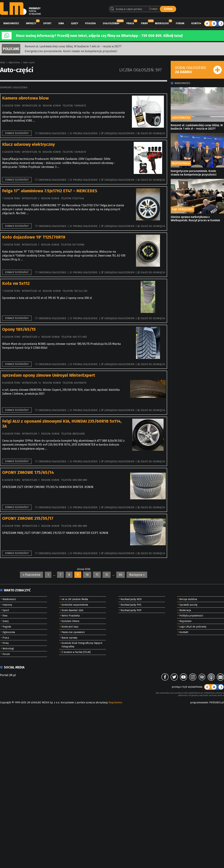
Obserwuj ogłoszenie (52, 133)
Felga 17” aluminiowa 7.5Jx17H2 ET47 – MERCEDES (50, 191)
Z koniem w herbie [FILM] (76, 652)
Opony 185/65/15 (19, 329)
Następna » (137, 575)
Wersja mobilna (188, 599)
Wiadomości (11, 23)
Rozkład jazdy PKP (131, 610)
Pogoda (90, 23)
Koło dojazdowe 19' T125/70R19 (34, 237)
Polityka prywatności (191, 616)
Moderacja (185, 610)
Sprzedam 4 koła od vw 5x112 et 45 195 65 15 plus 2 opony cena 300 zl (47, 298)
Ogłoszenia (110, 23)
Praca (130, 23)
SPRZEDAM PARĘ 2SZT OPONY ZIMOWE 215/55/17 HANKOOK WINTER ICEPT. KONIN (55, 533)
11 (97, 575)
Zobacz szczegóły (17, 133)
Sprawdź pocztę (188, 605)
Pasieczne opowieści (73, 632)
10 (87, 575)
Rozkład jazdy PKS (131, 605)
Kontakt (184, 632)
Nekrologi (162, 23)
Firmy (144, 23)
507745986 (78, 245)
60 (121, 575)
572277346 (78, 198)
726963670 (80, 106)
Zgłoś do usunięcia (153, 133)
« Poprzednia (31, 575)
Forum (180, 23)
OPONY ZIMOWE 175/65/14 (28, 472)
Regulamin (185, 621)
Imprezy (31, 23)
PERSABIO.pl (217, 703)
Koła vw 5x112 (16, 283)
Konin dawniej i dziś (72, 610)
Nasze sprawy (69, 638)
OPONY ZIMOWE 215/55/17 (28, 518)
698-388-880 (80, 480)
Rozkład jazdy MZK (131, 599)
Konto (196, 23)
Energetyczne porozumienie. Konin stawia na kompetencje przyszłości (71, 51)
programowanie (199, 703)
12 (107, 575)
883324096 (79, 434)
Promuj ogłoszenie (85, 133)
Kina (61, 23)
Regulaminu (115, 703)
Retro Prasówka (71, 616)
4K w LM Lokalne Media (75, 599)
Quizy (74, 23)
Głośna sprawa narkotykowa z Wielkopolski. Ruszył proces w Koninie (195, 219)
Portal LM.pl (8, 675)
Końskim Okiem (70, 621)
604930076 (80, 383)
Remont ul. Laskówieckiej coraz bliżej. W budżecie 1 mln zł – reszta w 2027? (73, 46)
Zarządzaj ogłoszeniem (119, 133)
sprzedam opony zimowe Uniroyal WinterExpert (49, 375)
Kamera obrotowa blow (25, 98)
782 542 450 (81, 291)
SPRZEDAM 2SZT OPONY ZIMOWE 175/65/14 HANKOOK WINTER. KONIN (48, 487)
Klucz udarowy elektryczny (28, 144)
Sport (47, 23)
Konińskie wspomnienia (75, 605)
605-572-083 (80, 337)
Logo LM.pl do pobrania (193, 627)
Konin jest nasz (70, 627)
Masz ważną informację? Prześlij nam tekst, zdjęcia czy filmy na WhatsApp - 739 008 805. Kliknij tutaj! (99, 36)
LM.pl (2, 62)
